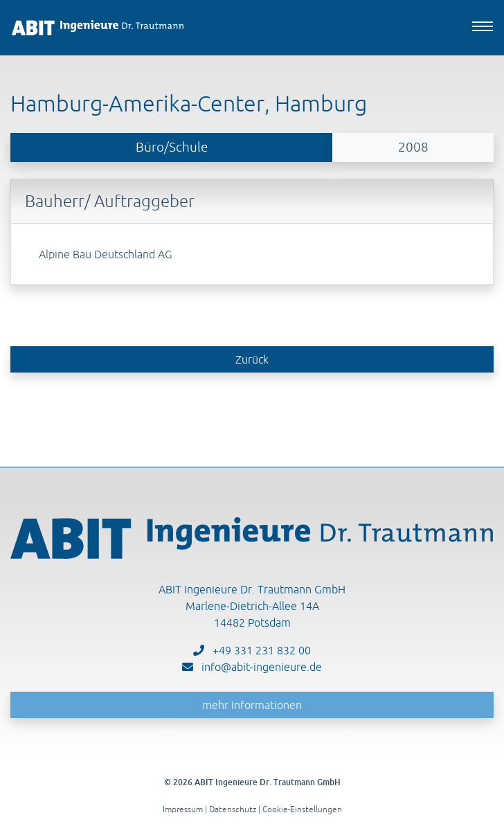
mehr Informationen (252, 705)
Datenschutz (233, 809)
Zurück (252, 359)
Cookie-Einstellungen (302, 809)
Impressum (183, 809)
